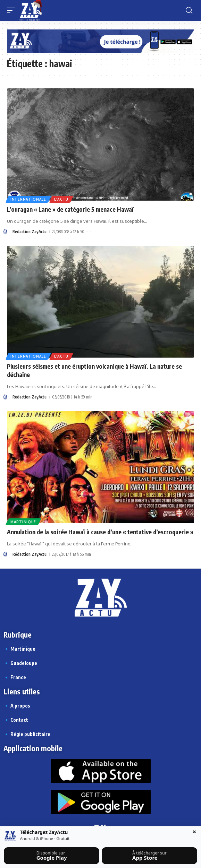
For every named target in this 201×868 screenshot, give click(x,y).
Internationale (28, 199)
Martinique (23, 522)
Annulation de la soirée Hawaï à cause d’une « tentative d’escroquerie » (100, 532)
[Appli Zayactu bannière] (100, 40)
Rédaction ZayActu (30, 232)
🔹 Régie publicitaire (27, 734)
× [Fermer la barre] (194, 832)
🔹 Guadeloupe (20, 663)
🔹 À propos (17, 706)
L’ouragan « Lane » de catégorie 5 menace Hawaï (70, 209)
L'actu (61, 199)
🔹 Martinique (19, 649)
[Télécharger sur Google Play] (51, 856)
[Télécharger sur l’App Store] (149, 856)
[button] (13, 10)
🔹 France (15, 677)
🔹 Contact (16, 720)
